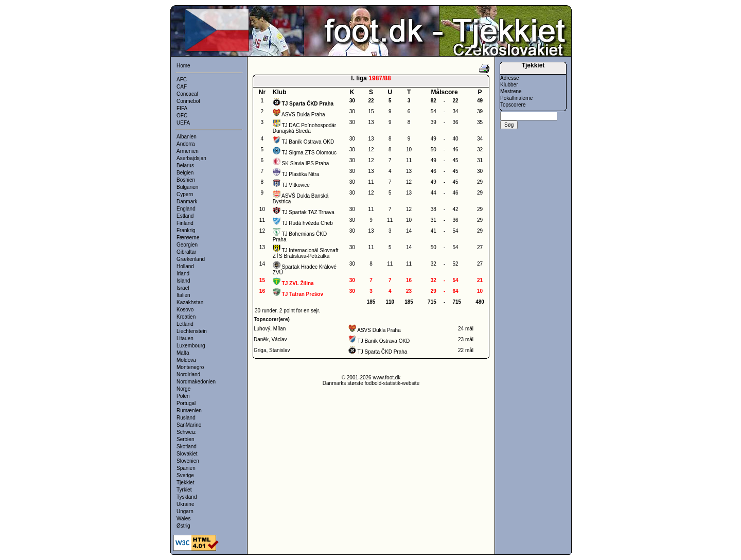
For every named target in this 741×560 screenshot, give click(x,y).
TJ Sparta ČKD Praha (383, 352)
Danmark (187, 202)
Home (183, 66)
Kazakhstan (190, 302)
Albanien (187, 137)
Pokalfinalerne (516, 98)
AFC (182, 80)
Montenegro (190, 367)
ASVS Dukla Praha (303, 115)
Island (183, 281)
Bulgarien (187, 187)
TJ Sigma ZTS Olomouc (309, 153)
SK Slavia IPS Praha (306, 163)
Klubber (509, 85)
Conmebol (188, 101)
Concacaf (187, 94)
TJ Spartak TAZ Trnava (308, 212)
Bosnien (186, 180)
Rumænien (189, 410)
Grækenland (191, 259)
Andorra (186, 144)
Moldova (186, 360)
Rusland (186, 418)
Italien (183, 295)
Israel (183, 288)
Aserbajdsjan (191, 158)
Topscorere (513, 105)
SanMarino (189, 425)
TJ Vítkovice (295, 185)
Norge (183, 389)
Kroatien (186, 317)
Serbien (185, 439)
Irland (183, 274)
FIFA (182, 108)
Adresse (510, 78)
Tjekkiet (185, 483)
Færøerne (188, 238)
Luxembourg (191, 346)
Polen (183, 396)
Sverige (185, 475)
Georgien (187, 245)
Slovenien (188, 461)
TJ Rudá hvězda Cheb (307, 223)
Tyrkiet (184, 490)
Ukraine (185, 504)
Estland (185, 216)
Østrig (183, 526)
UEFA (183, 123)
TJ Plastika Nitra (300, 174)
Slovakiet (187, 454)
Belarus (185, 165)
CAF (182, 87)
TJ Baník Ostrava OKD (308, 142)
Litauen (185, 338)
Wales (183, 519)
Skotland (187, 447)
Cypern (185, 194)
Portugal (186, 403)
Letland (185, 324)
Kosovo (185, 310)
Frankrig (186, 230)
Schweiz (186, 432)
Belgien (185, 173)
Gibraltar (186, 252)
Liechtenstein (192, 331)
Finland (185, 223)
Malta (183, 353)
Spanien (186, 468)
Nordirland (188, 374)
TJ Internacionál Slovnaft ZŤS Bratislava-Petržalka (306, 253)
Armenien (188, 151)
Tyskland (187, 497)
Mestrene (511, 91)
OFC (182, 116)
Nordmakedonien (196, 382)
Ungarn (185, 511)
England (186, 209)
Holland (185, 266)
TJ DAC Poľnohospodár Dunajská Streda (304, 128)
